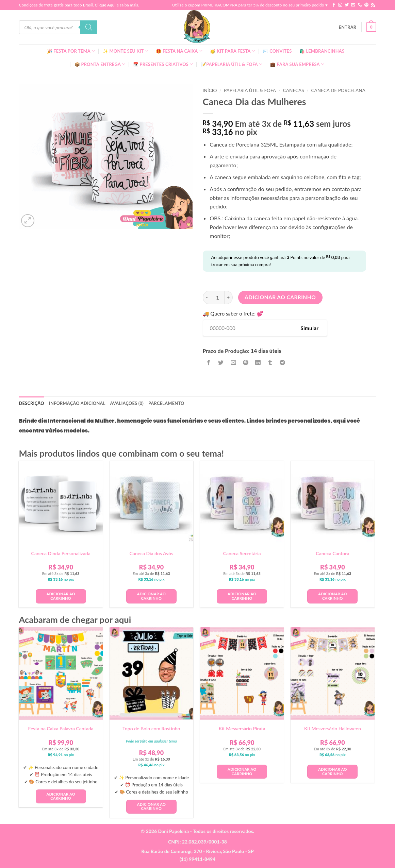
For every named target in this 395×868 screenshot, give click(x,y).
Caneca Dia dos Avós (152, 553)
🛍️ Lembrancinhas (322, 51)
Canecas (294, 90)
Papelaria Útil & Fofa (250, 90)
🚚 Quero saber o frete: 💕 (233, 314)
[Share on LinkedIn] (258, 363)
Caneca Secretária (242, 553)
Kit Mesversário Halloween (333, 728)
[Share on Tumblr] (270, 363)
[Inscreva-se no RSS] (373, 5)
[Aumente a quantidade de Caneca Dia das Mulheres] (229, 297)
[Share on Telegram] (283, 363)
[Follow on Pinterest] (366, 5)
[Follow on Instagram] (340, 5)
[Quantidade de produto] (218, 297)
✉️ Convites (277, 51)
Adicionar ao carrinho (280, 297)
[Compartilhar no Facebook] (209, 363)
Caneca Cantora (332, 553)
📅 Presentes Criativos (163, 64)
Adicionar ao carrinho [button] (61, 596)
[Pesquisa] (89, 27)
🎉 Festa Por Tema (71, 51)
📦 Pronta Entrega (100, 64)
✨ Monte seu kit (126, 51)
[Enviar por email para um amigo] (233, 363)
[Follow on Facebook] (334, 5)
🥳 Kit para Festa (233, 51)
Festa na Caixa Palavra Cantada (61, 728)
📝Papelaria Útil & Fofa (232, 64)
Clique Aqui (105, 5)
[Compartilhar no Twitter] (221, 363)
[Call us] (360, 5)
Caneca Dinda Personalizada (61, 553)
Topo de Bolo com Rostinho (151, 728)
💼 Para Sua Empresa (297, 64)
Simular (309, 328)
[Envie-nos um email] (353, 5)
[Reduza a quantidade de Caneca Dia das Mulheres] (207, 297)
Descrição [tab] (32, 403)
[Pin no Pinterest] (245, 363)
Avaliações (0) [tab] (127, 403)
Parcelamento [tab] (166, 403)
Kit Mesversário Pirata (242, 728)
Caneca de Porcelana (338, 90)
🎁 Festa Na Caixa (179, 51)
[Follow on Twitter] (347, 5)
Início (210, 90)
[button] (348, 27)
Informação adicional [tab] (77, 403)
